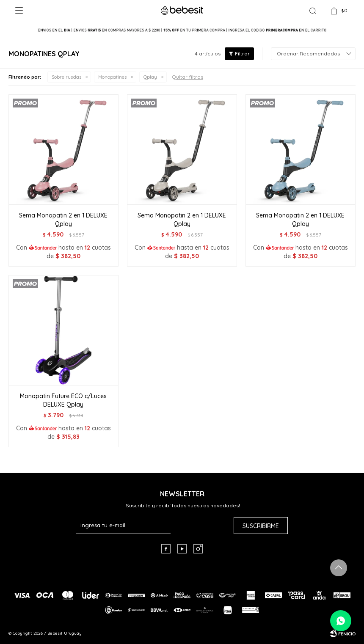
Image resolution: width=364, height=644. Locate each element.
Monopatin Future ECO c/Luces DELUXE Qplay (63, 400)
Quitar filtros (188, 77)
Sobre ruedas (66, 77)
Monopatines (112, 77)
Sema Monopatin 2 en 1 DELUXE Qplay (63, 220)
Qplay (150, 77)
